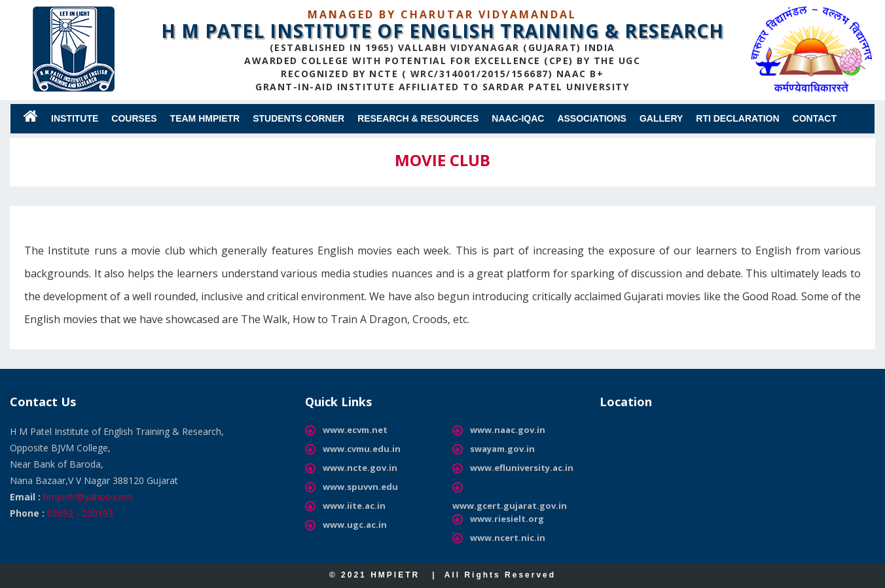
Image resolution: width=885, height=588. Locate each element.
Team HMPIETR (205, 118)
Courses (134, 118)
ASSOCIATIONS (592, 118)
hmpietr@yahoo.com (88, 497)
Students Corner (298, 118)
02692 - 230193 (80, 513)
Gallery (661, 118)
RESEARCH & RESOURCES (418, 118)
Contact (815, 118)
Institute (75, 118)
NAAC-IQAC (518, 118)
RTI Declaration (737, 118)
